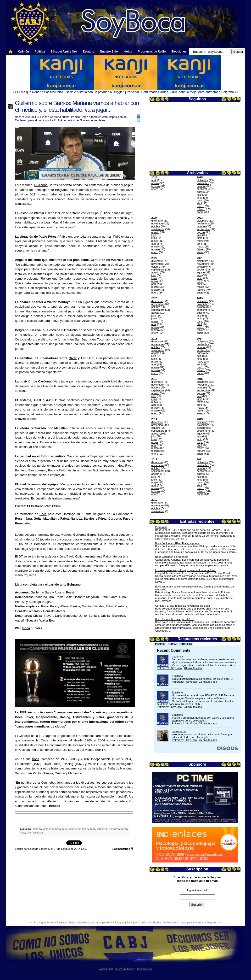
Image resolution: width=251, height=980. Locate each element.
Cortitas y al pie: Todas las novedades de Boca (183, 606)
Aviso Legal (106, 969)
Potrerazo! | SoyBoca (169, 668)
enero (155, 189)
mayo (200, 200)
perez (124, 829)
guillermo (102, 829)
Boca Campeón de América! (172, 557)
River (129, 190)
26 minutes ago (208, 740)
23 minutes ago (193, 707)
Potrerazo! (161, 527)
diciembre (203, 180)
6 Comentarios (121, 849)
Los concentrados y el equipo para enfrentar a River (186, 570)
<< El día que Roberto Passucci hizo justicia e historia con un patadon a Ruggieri (68, 92)
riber (23, 833)
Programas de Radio (152, 52)
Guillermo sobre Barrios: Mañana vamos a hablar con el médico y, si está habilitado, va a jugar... (77, 106)
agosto (201, 192)
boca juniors (69, 829)
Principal (133, 92)
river (29, 833)
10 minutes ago (193, 668)
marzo (155, 183)
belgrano (48, 829)
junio (200, 198)
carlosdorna (179, 731)
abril (154, 180)
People (160, 644)
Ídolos (128, 52)
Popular (186, 644)
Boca (52, 470)
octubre (201, 186)
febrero (156, 186)
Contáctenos (145, 969)
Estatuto (89, 52)
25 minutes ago (208, 723)
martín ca (178, 657)
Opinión (24, 52)
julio (199, 195)
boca (57, 829)
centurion (83, 829)
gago (92, 829)
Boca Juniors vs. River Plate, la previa (177, 543)
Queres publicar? (125, 969)
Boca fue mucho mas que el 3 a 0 (175, 619)
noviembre (203, 183)
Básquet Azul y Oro (64, 52)
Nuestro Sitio (109, 52)
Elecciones (179, 52)
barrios (37, 829)
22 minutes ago (208, 682)
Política (40, 52)
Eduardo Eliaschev (39, 849)
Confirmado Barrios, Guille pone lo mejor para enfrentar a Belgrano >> (190, 92)
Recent (173, 644)
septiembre (203, 189)
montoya (114, 829)
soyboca (38, 833)
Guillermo (41, 185)
